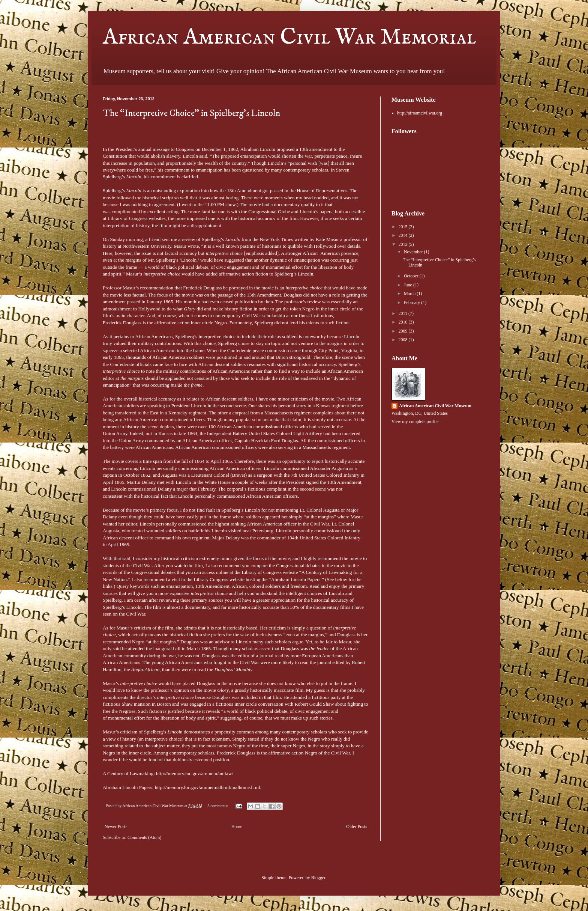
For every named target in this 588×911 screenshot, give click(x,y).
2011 (404, 313)
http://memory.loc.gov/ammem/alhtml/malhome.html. (208, 787)
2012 (404, 244)
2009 (404, 331)
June (409, 285)
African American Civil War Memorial (289, 38)
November (414, 252)
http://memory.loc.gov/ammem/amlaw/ (195, 773)
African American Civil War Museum (435, 406)
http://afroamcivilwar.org (420, 113)
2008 (404, 340)
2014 (404, 235)
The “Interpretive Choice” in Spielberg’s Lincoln (191, 113)
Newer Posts (116, 827)
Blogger (318, 878)
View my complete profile (415, 422)
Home (237, 827)
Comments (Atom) (144, 837)
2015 (404, 227)
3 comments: (218, 806)
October (412, 276)
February (412, 303)
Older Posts (357, 827)
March (410, 294)
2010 (404, 322)
